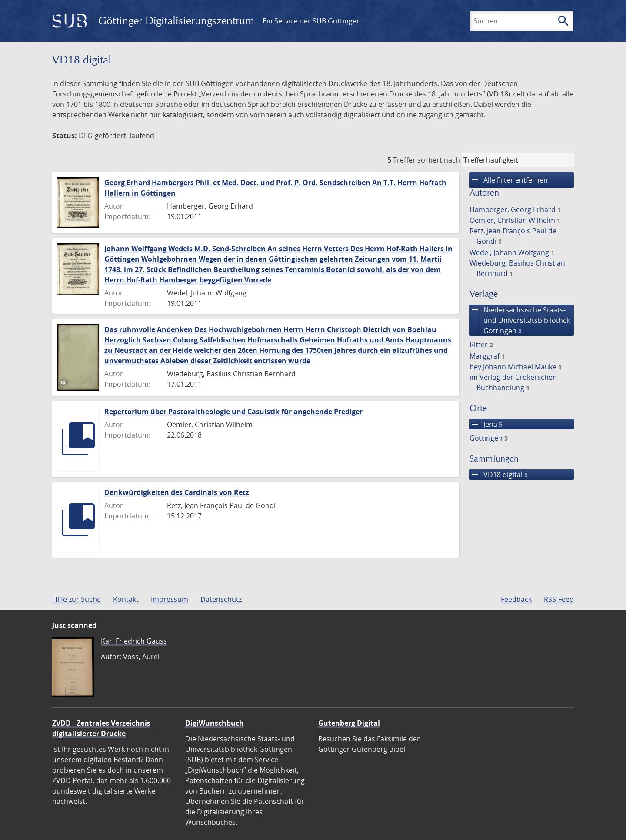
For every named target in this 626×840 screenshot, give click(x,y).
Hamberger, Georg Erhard (515, 209)
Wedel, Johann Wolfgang (512, 252)
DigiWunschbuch (215, 723)
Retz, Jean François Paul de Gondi (513, 236)
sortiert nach (439, 160)
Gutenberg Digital (349, 723)
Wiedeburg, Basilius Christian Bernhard (517, 268)
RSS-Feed (559, 599)
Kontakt (126, 599)
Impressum (170, 599)
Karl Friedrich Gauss (134, 641)
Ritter (481, 345)
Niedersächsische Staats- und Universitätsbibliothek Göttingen (520, 320)
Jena (486, 424)
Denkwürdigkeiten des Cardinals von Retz (177, 492)
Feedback (516, 599)
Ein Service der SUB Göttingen (312, 21)
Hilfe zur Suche (77, 599)
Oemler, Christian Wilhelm (515, 220)
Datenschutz (221, 599)
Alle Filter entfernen (509, 180)
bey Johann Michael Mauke (516, 367)
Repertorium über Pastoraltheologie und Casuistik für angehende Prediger (233, 412)
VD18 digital (499, 475)
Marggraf (487, 356)
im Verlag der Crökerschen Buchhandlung (513, 382)
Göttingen (489, 438)
